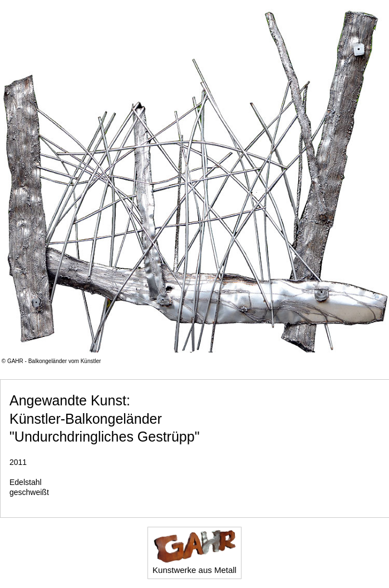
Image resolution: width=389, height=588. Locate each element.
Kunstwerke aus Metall (194, 552)
